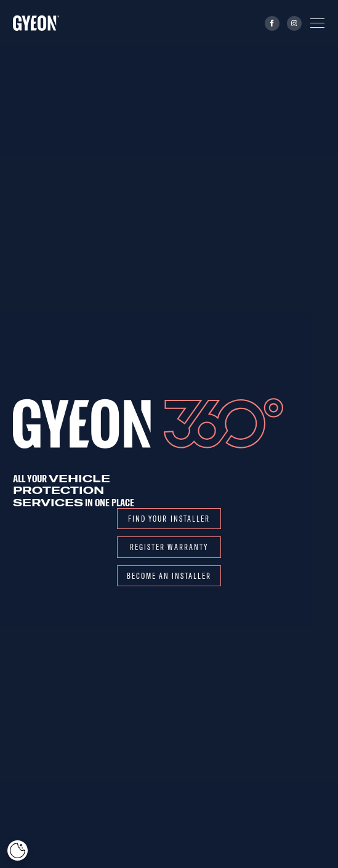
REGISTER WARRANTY (169, 547)
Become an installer (169, 575)
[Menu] (317, 23)
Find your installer (169, 518)
